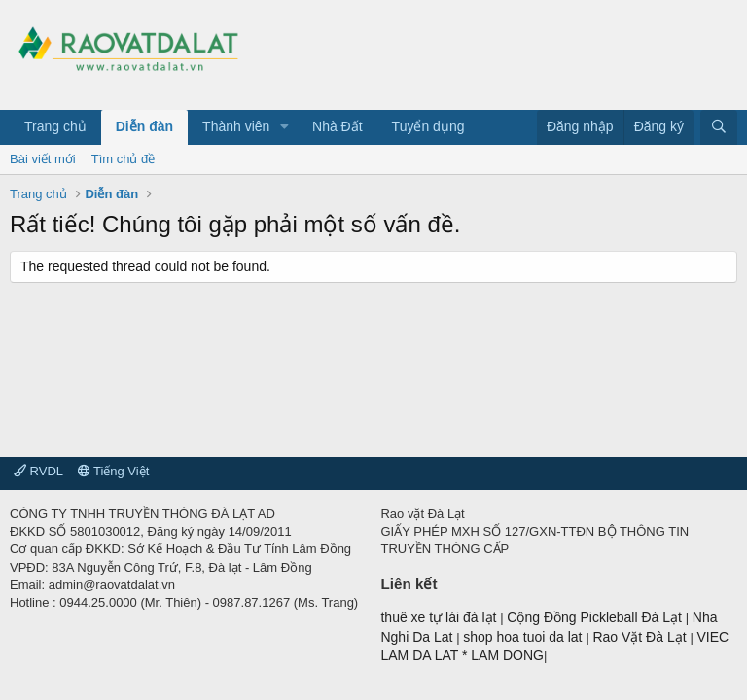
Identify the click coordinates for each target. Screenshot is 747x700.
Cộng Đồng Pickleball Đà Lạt (596, 617)
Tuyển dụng (428, 126)
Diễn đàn (144, 126)
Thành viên (236, 126)
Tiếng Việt (114, 471)
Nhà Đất (338, 126)
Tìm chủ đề (124, 159)
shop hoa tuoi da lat (524, 637)
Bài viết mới (43, 159)
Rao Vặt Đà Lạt (641, 637)
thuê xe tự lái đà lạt (440, 617)
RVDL (38, 471)
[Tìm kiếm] (719, 127)
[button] (285, 127)
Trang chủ (55, 126)
